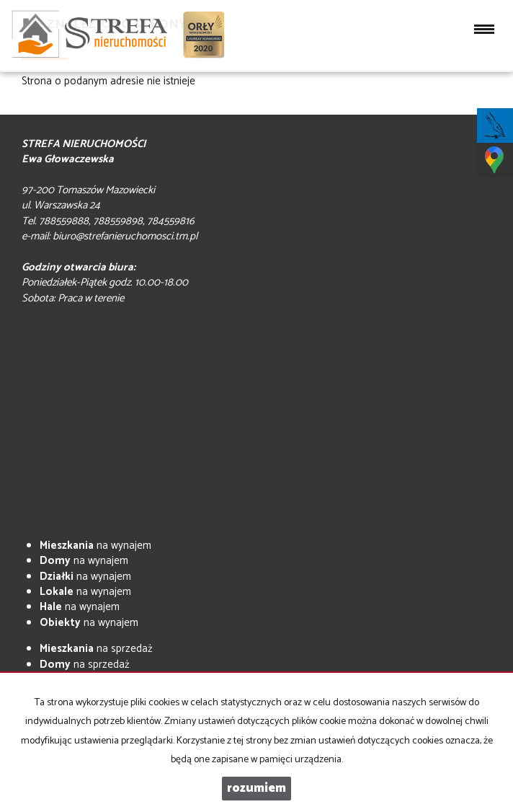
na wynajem (95, 546)
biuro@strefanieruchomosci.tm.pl (125, 236)
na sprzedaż (96, 649)
